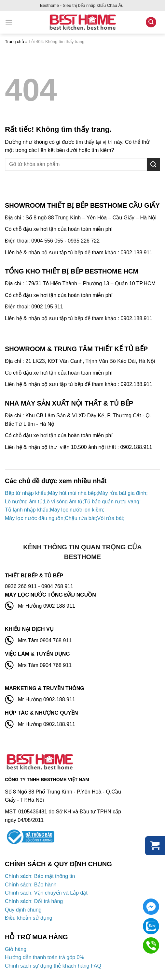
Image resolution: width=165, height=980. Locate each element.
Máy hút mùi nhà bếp (72, 493)
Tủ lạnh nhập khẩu (27, 510)
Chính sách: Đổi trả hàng (34, 901)
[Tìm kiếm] (151, 22)
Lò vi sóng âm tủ (63, 502)
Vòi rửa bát (110, 518)
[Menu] (9, 22)
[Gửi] (154, 164)
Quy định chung (23, 910)
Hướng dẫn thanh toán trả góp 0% (45, 957)
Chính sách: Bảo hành (31, 885)
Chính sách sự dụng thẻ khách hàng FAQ (53, 966)
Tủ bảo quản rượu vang (112, 502)
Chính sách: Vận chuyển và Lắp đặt (46, 893)
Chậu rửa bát (80, 518)
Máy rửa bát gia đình (122, 493)
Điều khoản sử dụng (29, 918)
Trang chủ (14, 42)
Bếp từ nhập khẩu (26, 493)
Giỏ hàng (16, 949)
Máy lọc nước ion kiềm (76, 510)
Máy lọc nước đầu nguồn (34, 518)
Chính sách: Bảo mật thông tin (40, 876)
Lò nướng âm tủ (24, 502)
